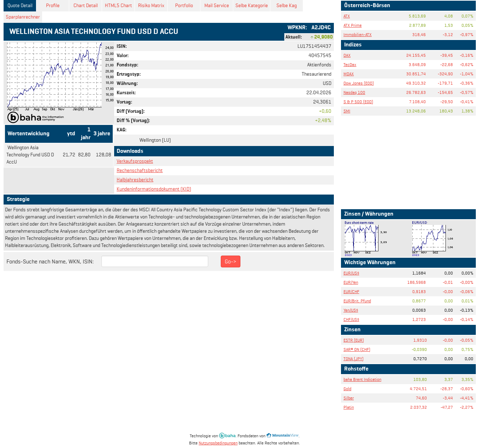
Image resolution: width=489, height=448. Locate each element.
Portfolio (184, 6)
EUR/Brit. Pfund (357, 301)
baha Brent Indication (362, 379)
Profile (53, 6)
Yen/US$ (351, 310)
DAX (347, 55)
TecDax (350, 64)
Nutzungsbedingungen (218, 443)
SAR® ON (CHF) (357, 349)
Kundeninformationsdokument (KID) (154, 189)
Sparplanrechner (23, 17)
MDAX (349, 74)
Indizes (353, 45)
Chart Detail (86, 6)
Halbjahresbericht (135, 180)
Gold (347, 389)
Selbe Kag (287, 6)
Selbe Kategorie (252, 6)
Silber (349, 398)
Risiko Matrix (151, 6)
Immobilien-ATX (358, 34)
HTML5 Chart (118, 6)
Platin (349, 407)
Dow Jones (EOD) (359, 83)
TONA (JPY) (353, 359)
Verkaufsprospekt (135, 161)
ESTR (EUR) (354, 340)
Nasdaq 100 (354, 92)
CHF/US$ (351, 319)
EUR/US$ (351, 273)
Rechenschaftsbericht (140, 170)
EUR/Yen (351, 282)
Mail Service (217, 6)
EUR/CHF (351, 291)
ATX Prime (353, 25)
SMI (347, 111)
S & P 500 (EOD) (358, 102)
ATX (347, 16)
